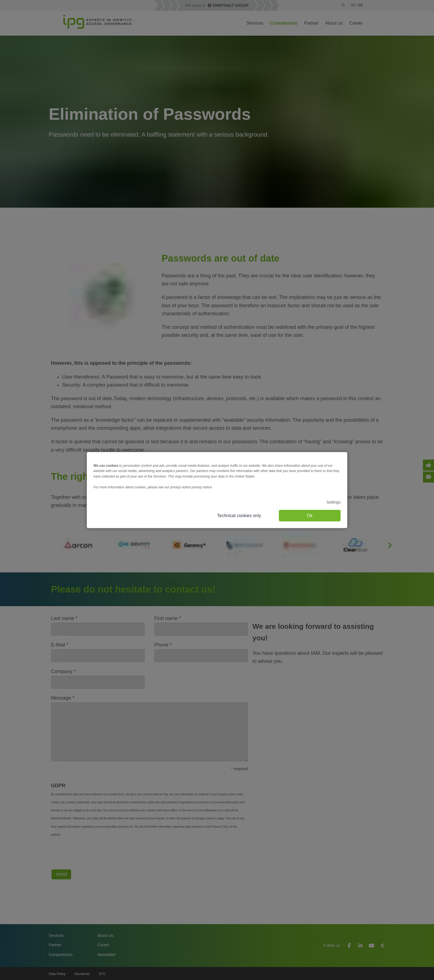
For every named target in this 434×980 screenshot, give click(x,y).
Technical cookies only (239, 515)
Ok (310, 515)
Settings (334, 502)
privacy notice (202, 487)
